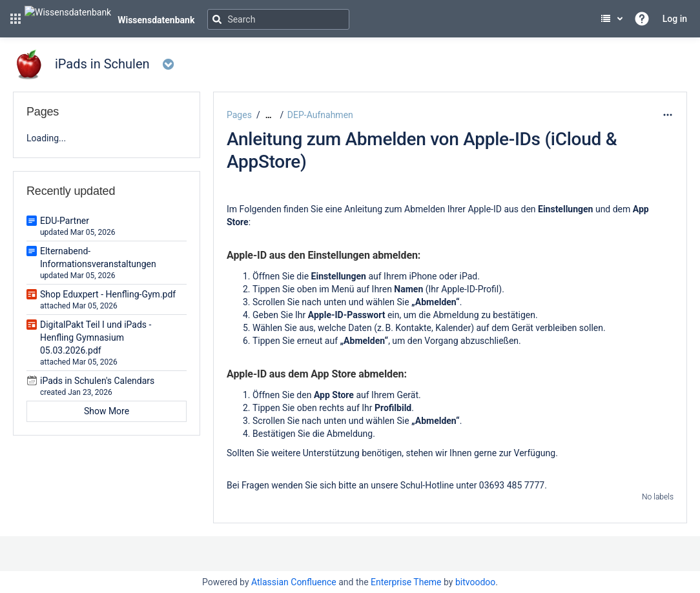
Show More (107, 411)
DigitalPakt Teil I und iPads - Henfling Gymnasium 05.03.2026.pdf (96, 337)
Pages (239, 115)
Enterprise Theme (406, 582)
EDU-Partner (65, 221)
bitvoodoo (475, 582)
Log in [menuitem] (675, 19)
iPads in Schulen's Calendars (97, 381)
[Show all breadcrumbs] (269, 115)
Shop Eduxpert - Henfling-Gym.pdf (108, 294)
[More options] (668, 115)
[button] (15, 19)
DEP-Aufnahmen (320, 115)
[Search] (278, 19)
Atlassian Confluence (294, 582)
